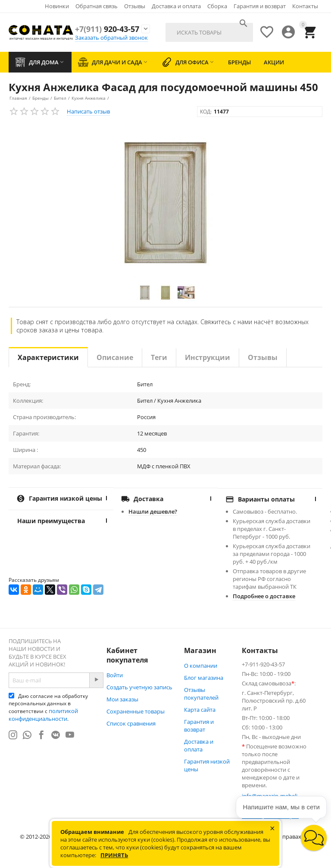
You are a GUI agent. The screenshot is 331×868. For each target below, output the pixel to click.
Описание (115, 357)
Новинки (57, 6)
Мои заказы (122, 699)
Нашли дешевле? (153, 511)
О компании (201, 666)
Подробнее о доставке (264, 596)
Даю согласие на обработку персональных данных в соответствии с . (48, 707)
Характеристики (48, 357)
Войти (115, 675)
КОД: (206, 112)
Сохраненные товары (136, 711)
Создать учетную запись (139, 687)
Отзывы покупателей (201, 694)
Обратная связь (97, 6)
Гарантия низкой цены (207, 765)
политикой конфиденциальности (43, 715)
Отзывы (135, 6)
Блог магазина (204, 678)
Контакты (305, 6)
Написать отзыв (88, 111)
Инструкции (208, 357)
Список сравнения (131, 723)
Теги (159, 357)
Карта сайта (200, 710)
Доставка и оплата (176, 6)
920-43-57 (107, 29)
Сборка (217, 6)
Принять (114, 855)
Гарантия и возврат (260, 6)
